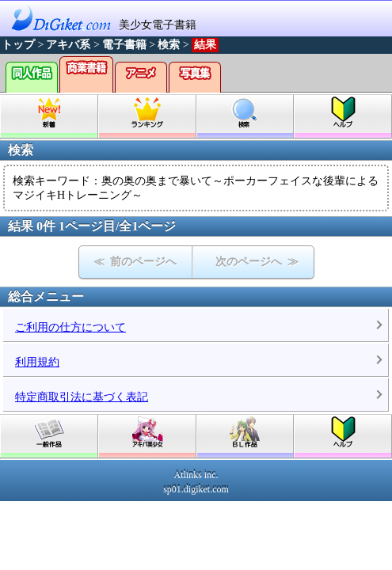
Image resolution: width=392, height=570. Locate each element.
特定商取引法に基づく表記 (82, 397)
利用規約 (37, 362)
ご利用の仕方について (70, 327)
